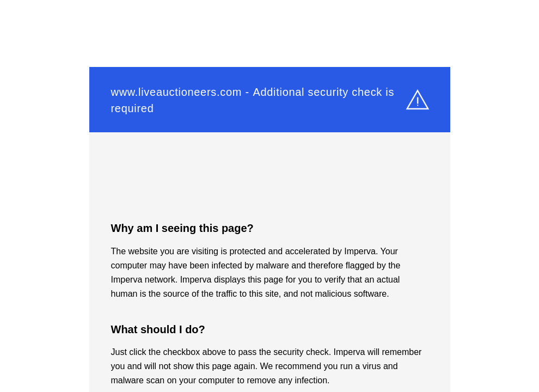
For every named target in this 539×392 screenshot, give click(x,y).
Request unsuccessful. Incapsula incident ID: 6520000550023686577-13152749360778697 (269, 196)
